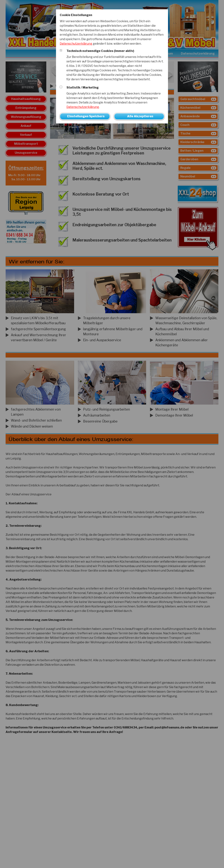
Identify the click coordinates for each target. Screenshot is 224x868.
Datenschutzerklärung (76, 44)
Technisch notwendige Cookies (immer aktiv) (100, 51)
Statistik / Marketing (83, 88)
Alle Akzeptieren (140, 116)
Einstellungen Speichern (86, 116)
